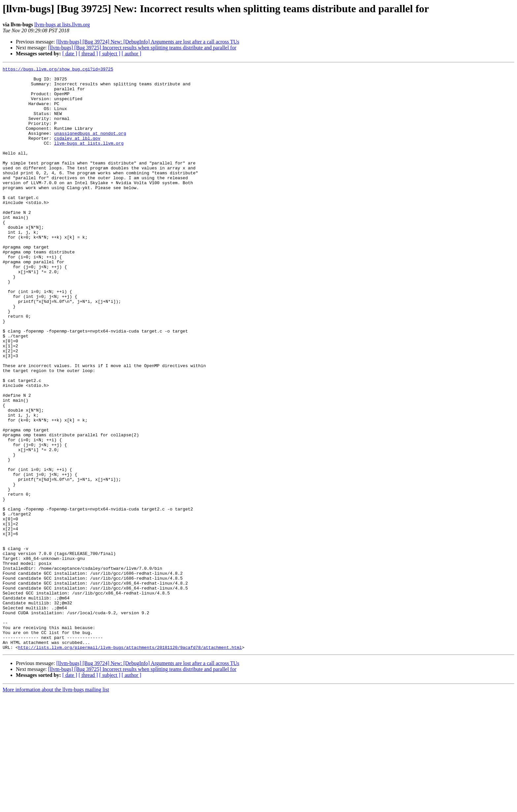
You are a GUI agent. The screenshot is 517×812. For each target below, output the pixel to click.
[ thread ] (88, 54)
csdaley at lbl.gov (77, 153)
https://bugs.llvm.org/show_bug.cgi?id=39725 (58, 70)
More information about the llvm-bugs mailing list (56, 806)
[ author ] (132, 54)
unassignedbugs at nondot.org (90, 147)
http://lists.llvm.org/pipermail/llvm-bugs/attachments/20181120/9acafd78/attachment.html (130, 764)
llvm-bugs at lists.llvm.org (62, 25)
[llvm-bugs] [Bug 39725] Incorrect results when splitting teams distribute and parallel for (142, 48)
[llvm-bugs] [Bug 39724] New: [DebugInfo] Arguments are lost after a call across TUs (148, 42)
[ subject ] (110, 54)
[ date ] (70, 54)
